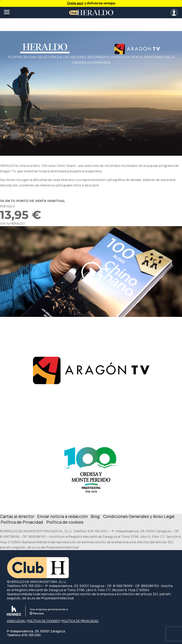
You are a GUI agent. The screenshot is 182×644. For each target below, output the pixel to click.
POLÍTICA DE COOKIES (43, 621)
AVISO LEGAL (16, 621)
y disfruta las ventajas (91, 3)
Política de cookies (65, 522)
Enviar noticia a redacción (63, 516)
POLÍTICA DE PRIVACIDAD (80, 621)
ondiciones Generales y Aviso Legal (140, 516)
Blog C (98, 516)
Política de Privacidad (22, 522)
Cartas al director (18, 516)
